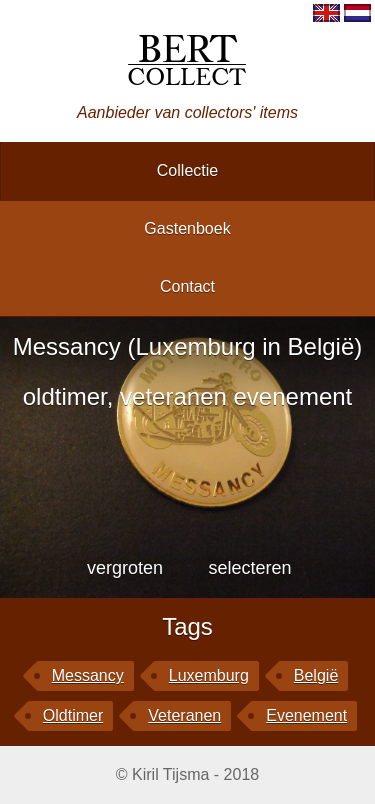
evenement (306, 715)
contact (187, 286)
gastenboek (187, 228)
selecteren (249, 568)
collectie (187, 170)
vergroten (125, 568)
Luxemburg (209, 675)
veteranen (184, 715)
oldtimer (73, 715)
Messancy (88, 675)
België (316, 675)
